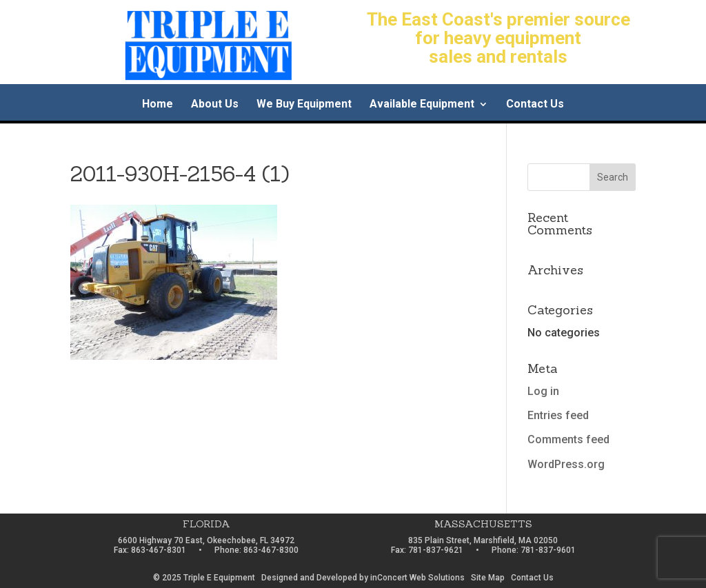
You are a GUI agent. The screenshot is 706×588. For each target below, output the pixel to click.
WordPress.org (566, 464)
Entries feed (558, 415)
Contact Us (535, 105)
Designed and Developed (309, 578)
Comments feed (568, 439)
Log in (543, 391)
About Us (215, 105)
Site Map (488, 578)
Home (158, 105)
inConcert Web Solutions (417, 578)
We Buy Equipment (304, 105)
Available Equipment (422, 105)
